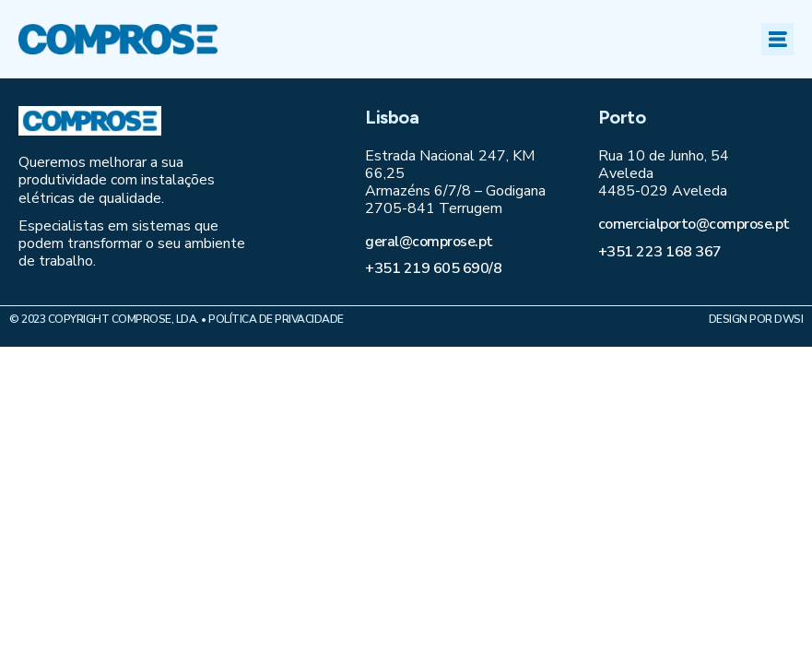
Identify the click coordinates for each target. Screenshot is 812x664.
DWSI (788, 319)
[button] (777, 39)
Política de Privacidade (276, 319)
